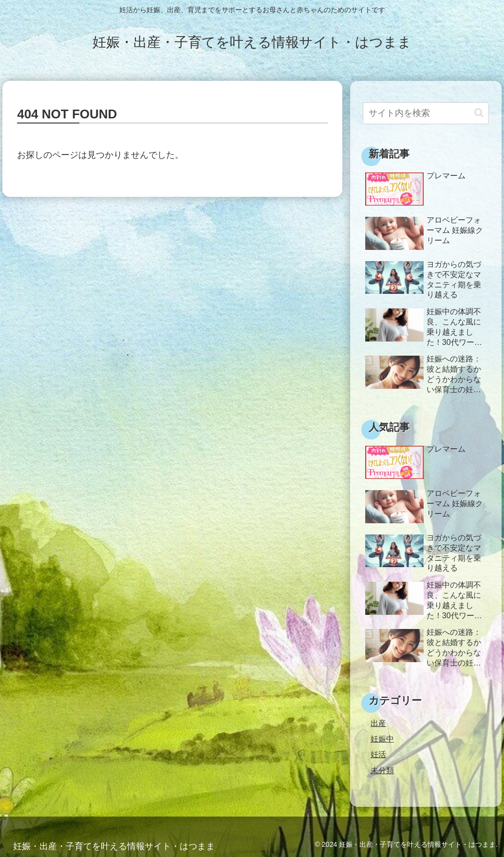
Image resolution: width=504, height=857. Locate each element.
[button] (479, 113)
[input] (426, 113)
